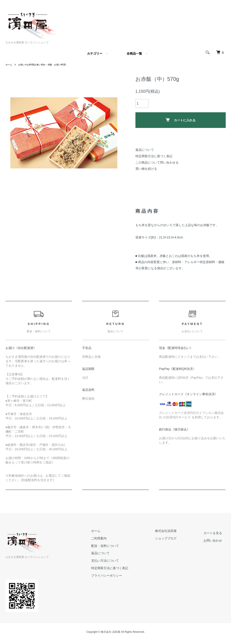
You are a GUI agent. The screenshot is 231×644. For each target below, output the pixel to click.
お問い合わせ (216, 541)
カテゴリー (95, 54)
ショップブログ (177, 538)
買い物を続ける (146, 169)
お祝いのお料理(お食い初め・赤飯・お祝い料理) (48, 65)
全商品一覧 (134, 54)
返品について (145, 150)
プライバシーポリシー (124, 576)
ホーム (9, 65)
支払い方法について (123, 561)
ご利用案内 (117, 538)
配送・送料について (123, 546)
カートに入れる (180, 120)
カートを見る (216, 533)
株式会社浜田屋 (177, 531)
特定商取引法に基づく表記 (154, 156)
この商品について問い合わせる (157, 162)
